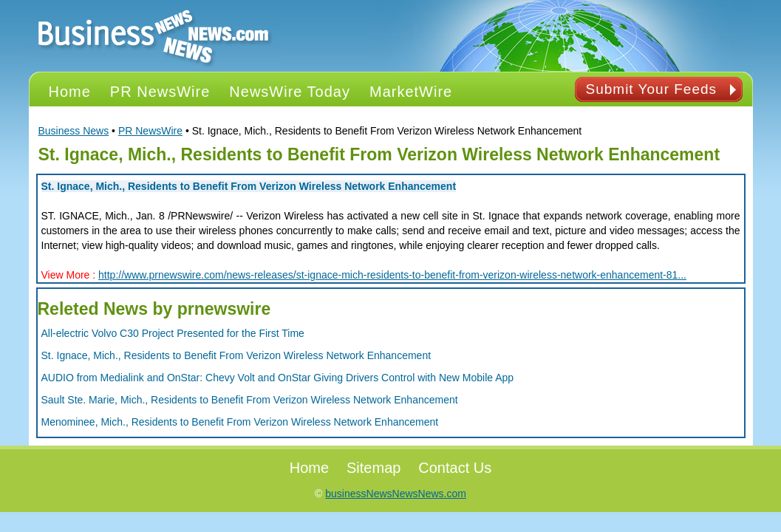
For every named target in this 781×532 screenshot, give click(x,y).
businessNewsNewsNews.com (396, 494)
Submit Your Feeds (652, 89)
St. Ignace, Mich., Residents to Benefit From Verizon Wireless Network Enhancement (249, 186)
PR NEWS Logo (154, 36)
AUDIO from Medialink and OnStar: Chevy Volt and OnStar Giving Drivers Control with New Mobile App (278, 378)
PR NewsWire (150, 131)
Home (309, 468)
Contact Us (455, 468)
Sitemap (374, 468)
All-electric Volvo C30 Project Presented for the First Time (173, 333)
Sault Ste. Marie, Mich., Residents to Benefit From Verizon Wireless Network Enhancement (250, 400)
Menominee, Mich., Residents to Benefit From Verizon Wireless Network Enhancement (240, 422)
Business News (74, 131)
